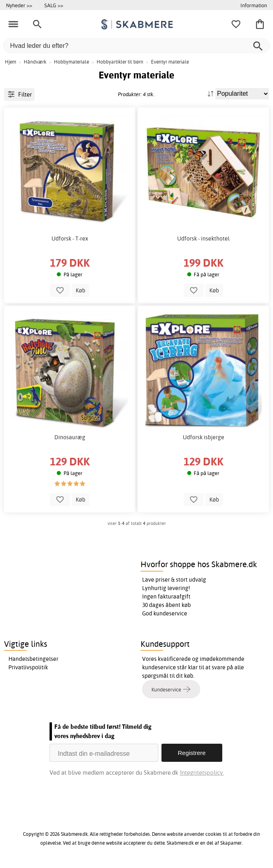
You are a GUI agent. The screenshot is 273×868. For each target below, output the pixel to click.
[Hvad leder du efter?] (136, 46)
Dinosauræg (70, 437)
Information (254, 5)
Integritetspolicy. (202, 772)
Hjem (10, 62)
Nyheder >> (19, 5)
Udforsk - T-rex (70, 239)
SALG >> (54, 5)
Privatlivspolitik (28, 667)
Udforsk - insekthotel (203, 239)
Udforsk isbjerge (204, 437)
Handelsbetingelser (33, 659)
